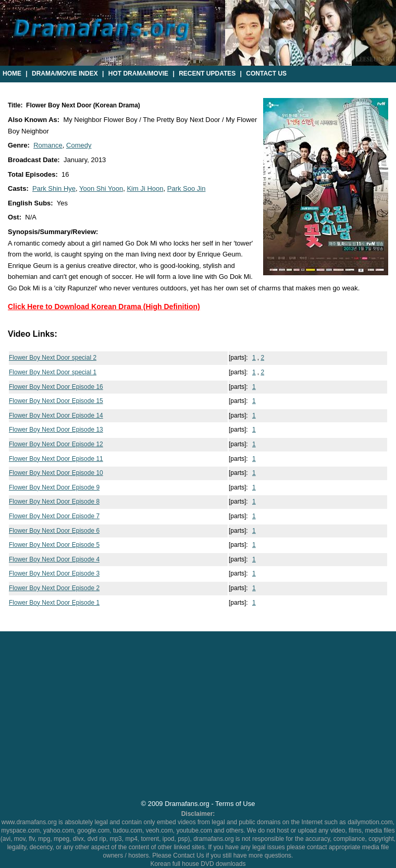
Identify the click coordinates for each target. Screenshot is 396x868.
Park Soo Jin (187, 188)
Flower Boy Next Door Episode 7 (54, 516)
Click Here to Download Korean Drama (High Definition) (104, 307)
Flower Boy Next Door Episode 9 (54, 487)
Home (12, 74)
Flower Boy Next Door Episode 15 (56, 401)
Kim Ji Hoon (145, 188)
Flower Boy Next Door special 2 (53, 358)
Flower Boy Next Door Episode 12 (56, 444)
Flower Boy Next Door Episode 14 (56, 415)
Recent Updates (207, 74)
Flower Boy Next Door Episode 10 (56, 473)
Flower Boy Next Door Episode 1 (54, 603)
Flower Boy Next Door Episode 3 (54, 573)
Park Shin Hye (54, 188)
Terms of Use (235, 804)
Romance (48, 145)
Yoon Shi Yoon (101, 188)
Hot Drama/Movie (138, 74)
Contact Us (266, 74)
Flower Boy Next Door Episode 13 (56, 430)
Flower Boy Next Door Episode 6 (54, 531)
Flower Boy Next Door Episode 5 (54, 545)
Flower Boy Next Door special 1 (53, 372)
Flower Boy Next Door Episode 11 (56, 459)
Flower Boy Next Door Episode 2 (54, 588)
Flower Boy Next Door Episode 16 (56, 387)
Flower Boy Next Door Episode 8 (54, 502)
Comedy (79, 145)
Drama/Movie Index (65, 74)
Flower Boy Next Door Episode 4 (54, 559)
